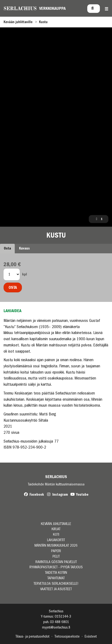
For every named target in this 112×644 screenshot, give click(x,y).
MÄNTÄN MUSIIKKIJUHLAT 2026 (56, 546)
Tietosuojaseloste (67, 636)
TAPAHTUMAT (56, 578)
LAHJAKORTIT (56, 540)
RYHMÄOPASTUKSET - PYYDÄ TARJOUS (56, 567)
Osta (7, 248)
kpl (24, 274)
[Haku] (94, 9)
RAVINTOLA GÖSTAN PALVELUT (56, 562)
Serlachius (56, 477)
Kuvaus (24, 248)
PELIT (56, 557)
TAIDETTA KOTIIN (56, 573)
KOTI (56, 535)
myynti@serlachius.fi (56, 627)
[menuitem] (94, 8)
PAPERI (56, 551)
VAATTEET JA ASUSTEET (56, 589)
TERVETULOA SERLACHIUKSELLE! (56, 584)
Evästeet (91, 636)
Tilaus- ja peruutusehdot (32, 636)
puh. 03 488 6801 (56, 622)
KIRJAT (56, 529)
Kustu (43, 22)
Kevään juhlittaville (18, 22)
